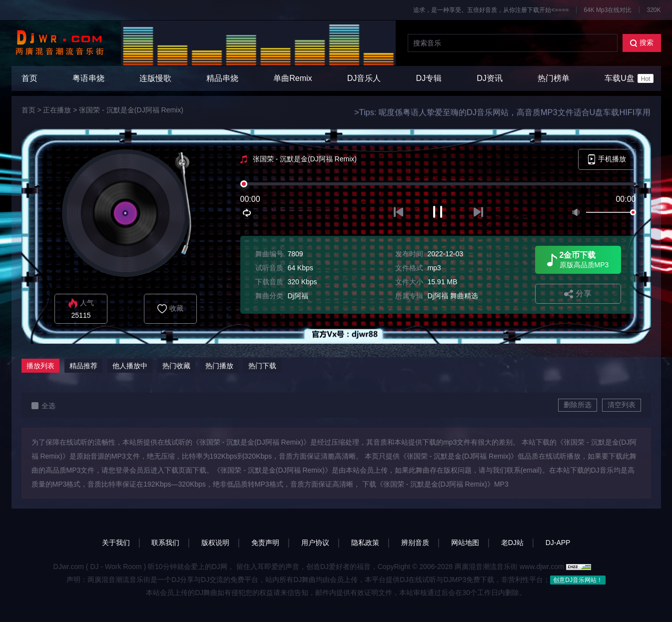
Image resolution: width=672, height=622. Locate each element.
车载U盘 (629, 78)
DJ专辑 (429, 78)
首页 (29, 78)
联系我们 (165, 543)
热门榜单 (554, 78)
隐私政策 (365, 543)
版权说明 (215, 543)
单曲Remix (293, 78)
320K (654, 10)
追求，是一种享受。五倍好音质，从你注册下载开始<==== (491, 10)
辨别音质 (415, 543)
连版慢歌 (155, 78)
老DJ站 (512, 543)
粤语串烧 (88, 78)
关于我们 (116, 543)
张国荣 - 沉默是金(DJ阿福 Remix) (131, 110)
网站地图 (465, 543)
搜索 (642, 43)
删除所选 (578, 405)
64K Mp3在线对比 (608, 10)
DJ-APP (558, 543)
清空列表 (622, 405)
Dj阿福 (298, 296)
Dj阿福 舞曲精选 (452, 296)
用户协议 (315, 543)
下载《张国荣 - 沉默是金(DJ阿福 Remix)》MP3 (435, 484)
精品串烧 (222, 78)
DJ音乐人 (364, 78)
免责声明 (265, 543)
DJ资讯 (490, 78)
